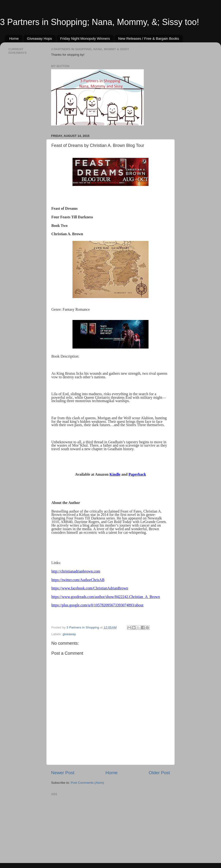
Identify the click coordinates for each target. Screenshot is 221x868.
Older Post (159, 773)
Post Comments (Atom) (87, 783)
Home (14, 38)
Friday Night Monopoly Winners (85, 38)
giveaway (69, 634)
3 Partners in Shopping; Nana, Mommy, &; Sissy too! (100, 22)
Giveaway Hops (40, 38)
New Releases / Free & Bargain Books (149, 38)
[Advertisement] (87, 827)
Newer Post (63, 773)
